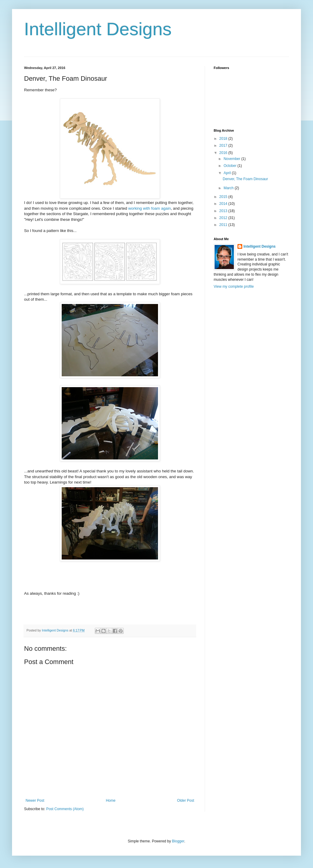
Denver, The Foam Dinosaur (245, 179)
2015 (224, 197)
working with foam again (149, 208)
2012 (224, 218)
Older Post (186, 801)
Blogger (178, 841)
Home (111, 801)
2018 (224, 139)
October (231, 166)
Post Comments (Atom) (65, 809)
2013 (224, 211)
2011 (224, 225)
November (232, 159)
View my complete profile (234, 287)
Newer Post (35, 801)
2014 (224, 204)
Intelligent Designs (98, 29)
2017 (224, 146)
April (228, 173)
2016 (224, 153)
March (229, 188)
